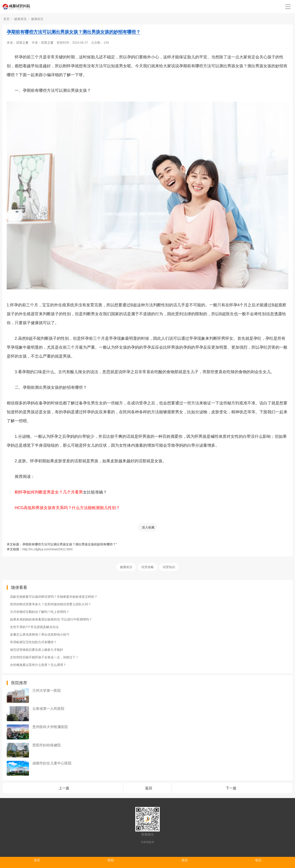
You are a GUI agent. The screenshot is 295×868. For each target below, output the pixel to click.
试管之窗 (22, 43)
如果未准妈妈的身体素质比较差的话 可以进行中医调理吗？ (51, 619)
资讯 (184, 860)
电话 (258, 860)
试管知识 (169, 567)
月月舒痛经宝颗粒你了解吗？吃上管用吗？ (40, 612)
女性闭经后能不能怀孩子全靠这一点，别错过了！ (44, 657)
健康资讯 (20, 19)
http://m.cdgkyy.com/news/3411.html (47, 549)
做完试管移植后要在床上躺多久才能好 (37, 650)
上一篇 (64, 788)
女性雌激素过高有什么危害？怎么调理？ (38, 665)
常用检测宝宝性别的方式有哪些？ (33, 642)
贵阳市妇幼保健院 (47, 745)
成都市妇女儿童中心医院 (52, 763)
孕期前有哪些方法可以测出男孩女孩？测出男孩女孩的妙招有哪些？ (74, 32)
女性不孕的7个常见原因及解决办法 (34, 627)
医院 (111, 860)
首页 (6, 19)
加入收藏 (148, 527)
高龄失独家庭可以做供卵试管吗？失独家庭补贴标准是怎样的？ (54, 597)
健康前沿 (37, 19)
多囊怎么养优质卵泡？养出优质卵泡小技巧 (40, 635)
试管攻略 (147, 567)
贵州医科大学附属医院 (50, 727)
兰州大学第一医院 (47, 691)
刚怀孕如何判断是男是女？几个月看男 (49, 492)
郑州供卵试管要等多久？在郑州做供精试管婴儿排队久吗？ (51, 604)
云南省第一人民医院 (48, 709)
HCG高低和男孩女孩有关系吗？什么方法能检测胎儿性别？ (67, 508)
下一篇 (231, 788)
